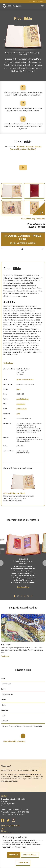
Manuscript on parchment (25, 379)
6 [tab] (32, 596)
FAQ (3, 829)
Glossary (4, 831)
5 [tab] (28, 596)
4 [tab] (25, 596)
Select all (14, 855)
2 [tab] (18, 596)
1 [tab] (15, 596)
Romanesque (21, 404)
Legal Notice (7, 847)
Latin (18, 414)
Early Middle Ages (22, 399)
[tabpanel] (23, 557)
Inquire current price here (23, 239)
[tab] (23, 482)
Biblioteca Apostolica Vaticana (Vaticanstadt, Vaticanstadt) (22, 726)
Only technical (30, 855)
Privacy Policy (20, 847)
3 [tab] (22, 596)
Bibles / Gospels (22, 409)
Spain (18, 389)
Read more (5, 656)
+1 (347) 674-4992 (36, 2)
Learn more (23, 863)
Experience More (23, 587)
